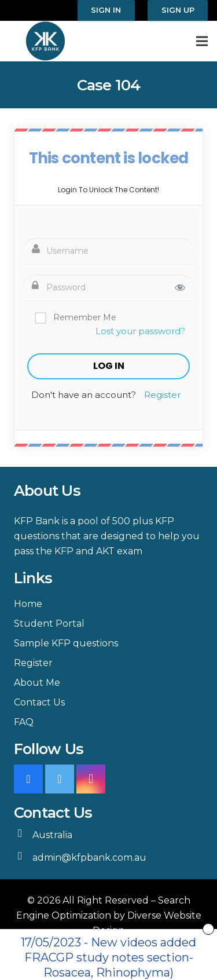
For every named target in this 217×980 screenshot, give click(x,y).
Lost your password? (140, 331)
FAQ (24, 722)
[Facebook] (28, 779)
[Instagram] (91, 779)
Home (28, 604)
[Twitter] (60, 779)
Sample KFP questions (66, 643)
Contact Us (39, 702)
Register (162, 395)
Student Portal (49, 624)
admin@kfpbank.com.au (89, 857)
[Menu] (202, 41)
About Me (37, 683)
